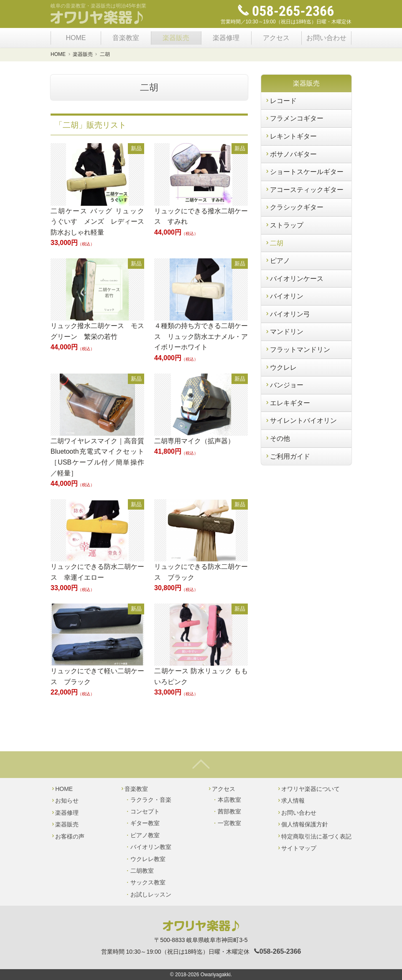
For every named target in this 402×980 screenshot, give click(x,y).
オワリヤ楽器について (308, 789)
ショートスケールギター (304, 172)
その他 (277, 438)
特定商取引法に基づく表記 (314, 836)
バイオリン (284, 296)
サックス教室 (148, 882)
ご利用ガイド (287, 456)
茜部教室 (229, 811)
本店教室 (229, 800)
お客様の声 (67, 836)
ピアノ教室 (145, 835)
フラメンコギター (294, 118)
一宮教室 (229, 823)
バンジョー (284, 385)
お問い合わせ (326, 38)
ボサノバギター (291, 154)
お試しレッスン (151, 894)
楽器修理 (226, 38)
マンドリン (284, 332)
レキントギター (291, 136)
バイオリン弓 (287, 314)
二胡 (274, 243)
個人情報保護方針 (302, 824)
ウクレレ (281, 367)
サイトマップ (296, 848)
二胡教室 (142, 871)
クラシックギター (294, 207)
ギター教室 (145, 823)
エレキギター (287, 403)
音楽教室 (126, 38)
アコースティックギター (304, 190)
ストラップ (284, 225)
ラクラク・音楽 (151, 800)
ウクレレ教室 (148, 859)
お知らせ (65, 801)
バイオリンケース (294, 279)
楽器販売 (176, 38)
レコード (281, 101)
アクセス (276, 38)
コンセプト (145, 811)
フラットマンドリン (297, 350)
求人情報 (291, 801)
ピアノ (277, 261)
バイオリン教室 (151, 847)
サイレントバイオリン (301, 421)
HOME (76, 38)
